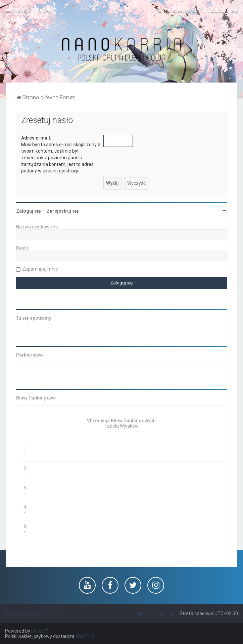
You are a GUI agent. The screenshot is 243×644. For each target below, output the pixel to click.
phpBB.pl (85, 636)
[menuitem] (45, 10)
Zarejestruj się (63, 211)
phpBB (38, 631)
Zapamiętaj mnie (40, 269)
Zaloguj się (29, 211)
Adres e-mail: (36, 138)
